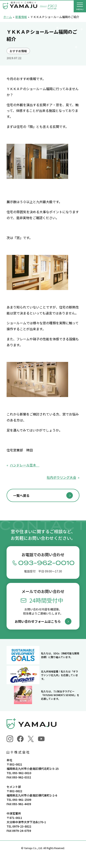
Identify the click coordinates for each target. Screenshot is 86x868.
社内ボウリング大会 (61, 477)
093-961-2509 (22, 800)
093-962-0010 (22, 773)
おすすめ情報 (18, 51)
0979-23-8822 (22, 826)
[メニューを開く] (80, 6)
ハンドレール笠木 (25, 465)
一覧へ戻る (21, 495)
